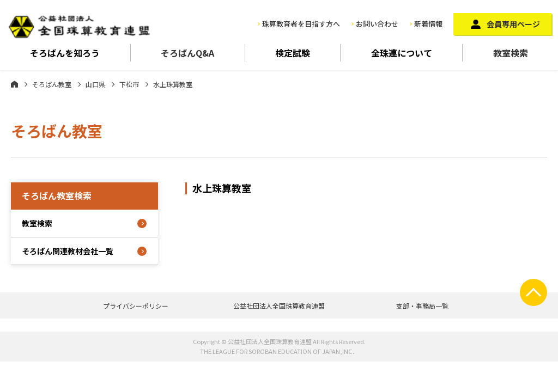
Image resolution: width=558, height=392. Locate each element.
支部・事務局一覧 (422, 306)
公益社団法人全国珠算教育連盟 (279, 306)
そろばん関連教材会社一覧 (68, 251)
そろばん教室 (52, 84)
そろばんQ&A (187, 53)
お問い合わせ (377, 24)
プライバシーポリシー (136, 306)
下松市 (129, 84)
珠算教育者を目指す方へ (301, 24)
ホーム (14, 84)
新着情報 (428, 24)
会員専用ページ (513, 24)
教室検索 (511, 53)
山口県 (95, 84)
